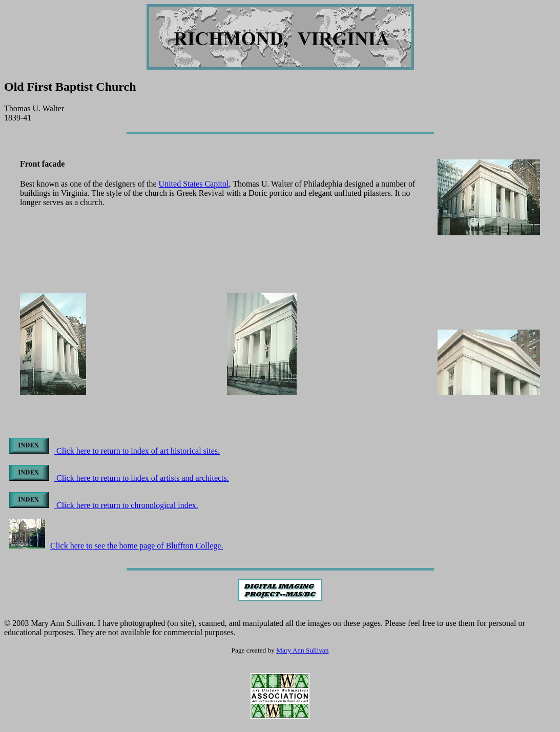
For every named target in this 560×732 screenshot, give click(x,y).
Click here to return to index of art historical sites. (115, 451)
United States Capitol (194, 184)
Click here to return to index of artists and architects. (119, 478)
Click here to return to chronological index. (104, 505)
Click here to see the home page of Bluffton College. (116, 546)
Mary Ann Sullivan (302, 650)
